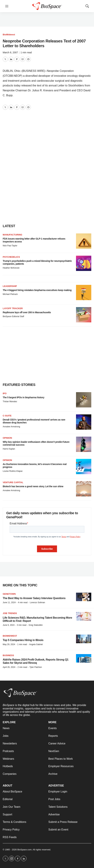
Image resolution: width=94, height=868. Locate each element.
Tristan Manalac (10, 401)
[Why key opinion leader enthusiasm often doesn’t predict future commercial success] (84, 444)
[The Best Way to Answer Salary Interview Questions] (84, 597)
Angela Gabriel (36, 644)
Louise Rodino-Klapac (13, 471)
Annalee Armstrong (11, 427)
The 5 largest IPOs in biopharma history (23, 397)
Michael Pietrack (10, 294)
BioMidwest (9, 35)
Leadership (10, 286)
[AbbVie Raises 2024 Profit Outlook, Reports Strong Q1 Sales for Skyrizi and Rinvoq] (84, 658)
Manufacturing (12, 235)
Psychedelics (11, 257)
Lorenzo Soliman (37, 602)
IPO (5, 393)
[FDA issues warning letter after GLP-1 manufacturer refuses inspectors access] (84, 241)
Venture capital (13, 482)
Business (8, 655)
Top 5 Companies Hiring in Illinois (23, 640)
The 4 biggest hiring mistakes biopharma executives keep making (37, 290)
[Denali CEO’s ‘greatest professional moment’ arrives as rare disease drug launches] (84, 422)
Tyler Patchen (36, 667)
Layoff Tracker (13, 308)
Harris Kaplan (9, 449)
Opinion (7, 438)
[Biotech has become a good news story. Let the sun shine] (84, 489)
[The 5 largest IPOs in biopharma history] (84, 400)
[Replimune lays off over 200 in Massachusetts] (84, 315)
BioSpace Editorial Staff (13, 316)
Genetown (9, 594)
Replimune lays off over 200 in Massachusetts (27, 312)
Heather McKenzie (11, 268)
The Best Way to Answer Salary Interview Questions (34, 598)
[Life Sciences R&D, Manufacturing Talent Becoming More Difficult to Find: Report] (84, 616)
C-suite (7, 416)
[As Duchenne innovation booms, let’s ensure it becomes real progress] (84, 467)
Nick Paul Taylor (10, 246)
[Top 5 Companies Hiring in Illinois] (84, 639)
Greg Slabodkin (36, 625)
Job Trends (10, 613)
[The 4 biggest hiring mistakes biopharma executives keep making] (84, 293)
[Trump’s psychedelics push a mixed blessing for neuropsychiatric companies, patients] (84, 263)
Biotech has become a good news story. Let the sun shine (33, 486)
